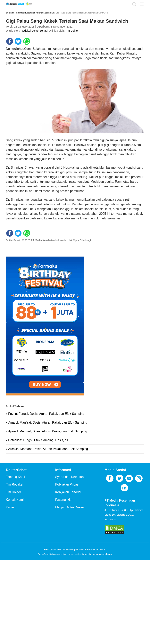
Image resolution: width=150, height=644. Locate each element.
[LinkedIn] (124, 488)
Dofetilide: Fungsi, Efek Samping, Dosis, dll (38, 440)
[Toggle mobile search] (134, 4)
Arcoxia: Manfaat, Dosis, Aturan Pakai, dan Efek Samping (48, 449)
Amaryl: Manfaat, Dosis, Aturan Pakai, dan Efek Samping (48, 423)
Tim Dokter (72, 31)
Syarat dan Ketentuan (70, 477)
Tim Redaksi (14, 484)
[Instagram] (139, 478)
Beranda (10, 13)
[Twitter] (120, 478)
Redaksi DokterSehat (34, 31)
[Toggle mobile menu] (142, 4)
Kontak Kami (15, 500)
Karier (10, 507)
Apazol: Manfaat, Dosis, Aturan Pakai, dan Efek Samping (48, 431)
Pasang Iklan (64, 500)
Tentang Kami (15, 477)
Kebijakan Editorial (68, 492)
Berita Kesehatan (46, 13)
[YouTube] (129, 478)
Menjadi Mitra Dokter (70, 507)
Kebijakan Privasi (67, 484)
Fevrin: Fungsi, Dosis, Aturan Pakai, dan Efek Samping (46, 414)
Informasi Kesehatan (26, 13)
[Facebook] (110, 478)
